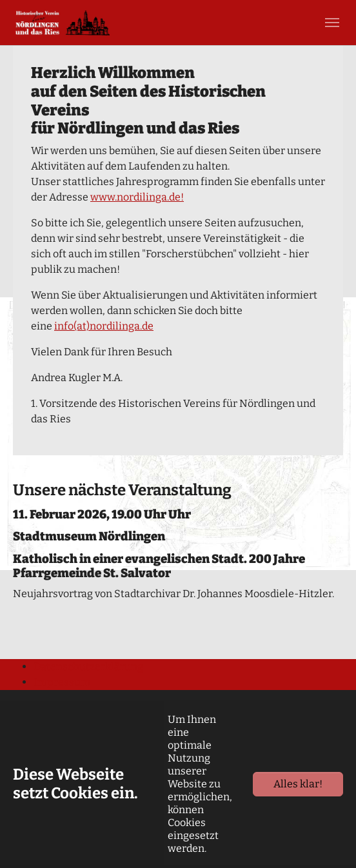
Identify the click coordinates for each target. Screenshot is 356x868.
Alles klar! (298, 784)
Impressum (62, 682)
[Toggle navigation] (332, 23)
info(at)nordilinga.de (104, 326)
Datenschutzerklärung (88, 666)
